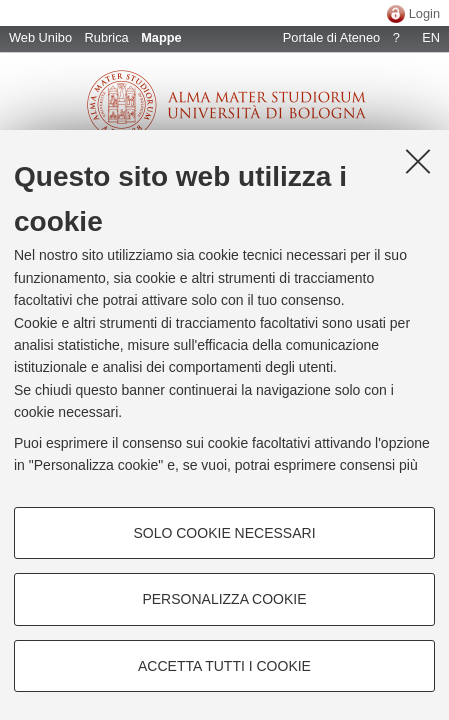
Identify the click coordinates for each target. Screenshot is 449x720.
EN (431, 37)
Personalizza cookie (224, 599)
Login (424, 13)
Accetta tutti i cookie (224, 666)
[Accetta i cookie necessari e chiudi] (418, 161)
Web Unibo (40, 37)
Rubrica (107, 37)
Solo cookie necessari (224, 533)
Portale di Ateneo (331, 37)
